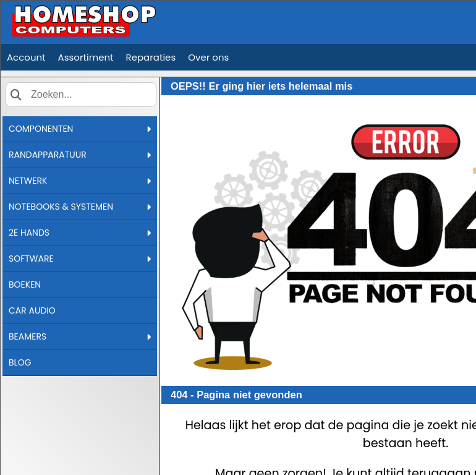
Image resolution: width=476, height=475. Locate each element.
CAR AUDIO (32, 310)
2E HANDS (80, 233)
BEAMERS (80, 336)
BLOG (20, 362)
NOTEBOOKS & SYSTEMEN (80, 207)
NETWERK (80, 181)
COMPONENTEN (80, 129)
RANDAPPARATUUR (80, 155)
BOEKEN (25, 285)
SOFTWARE (80, 259)
